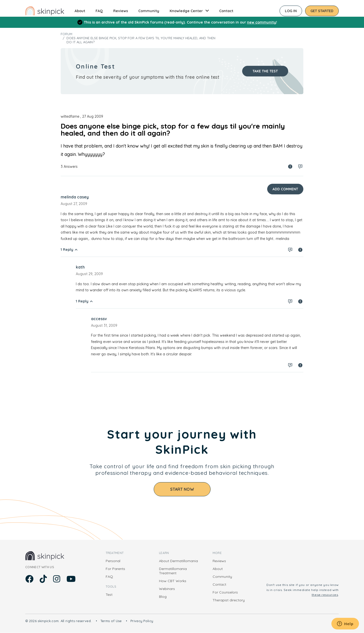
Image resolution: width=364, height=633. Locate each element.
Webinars (167, 589)
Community (149, 11)
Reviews (121, 11)
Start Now (182, 489)
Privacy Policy (142, 621)
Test (109, 595)
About (80, 11)
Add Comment (285, 189)
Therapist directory (229, 600)
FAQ (99, 11)
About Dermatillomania (178, 561)
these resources (325, 595)
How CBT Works (173, 581)
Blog (163, 597)
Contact (226, 11)
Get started (322, 11)
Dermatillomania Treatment (173, 571)
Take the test (265, 71)
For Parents (115, 569)
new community (261, 22)
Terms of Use (111, 621)
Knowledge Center (186, 11)
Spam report (290, 167)
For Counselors (225, 592)
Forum (66, 34)
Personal (113, 561)
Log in (291, 11)
